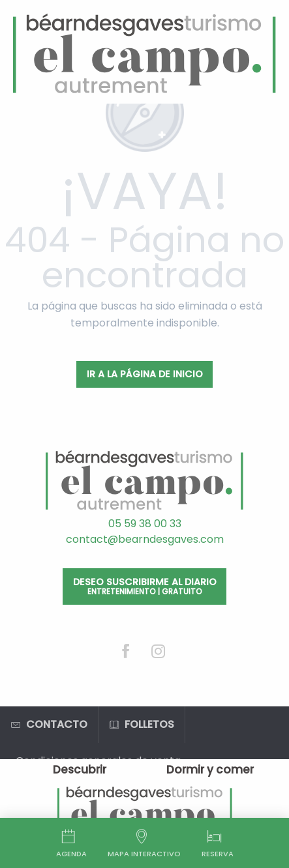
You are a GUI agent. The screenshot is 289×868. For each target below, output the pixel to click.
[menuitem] (80, 770)
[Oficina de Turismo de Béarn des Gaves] (144, 55)
